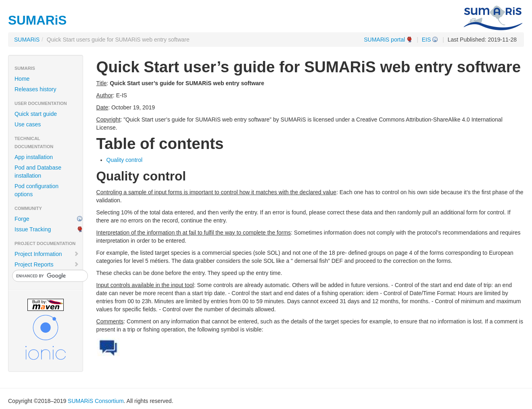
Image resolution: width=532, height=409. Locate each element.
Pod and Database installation (38, 172)
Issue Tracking (33, 229)
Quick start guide (36, 114)
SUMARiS (27, 40)
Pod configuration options (37, 190)
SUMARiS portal (384, 40)
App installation (34, 157)
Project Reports (47, 264)
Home (22, 79)
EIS (427, 40)
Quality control (124, 160)
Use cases (28, 124)
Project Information (47, 254)
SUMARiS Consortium (96, 401)
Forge (22, 219)
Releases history (35, 89)
